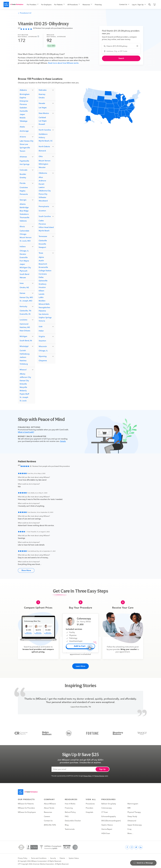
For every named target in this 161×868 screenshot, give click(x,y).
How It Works (70, 803)
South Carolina (45, 217)
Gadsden (23, 108)
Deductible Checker (73, 820)
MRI (129, 807)
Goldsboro (43, 134)
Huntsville (24, 111)
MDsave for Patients (26, 803)
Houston (42, 288)
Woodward (43, 201)
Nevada (42, 104)
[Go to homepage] (28, 791)
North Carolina (45, 130)
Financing (98, 5)
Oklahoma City (45, 191)
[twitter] (136, 847)
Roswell (42, 124)
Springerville (25, 148)
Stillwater (42, 198)
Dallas (41, 278)
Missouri (23, 370)
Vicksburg (24, 364)
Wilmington (43, 164)
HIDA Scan (106, 833)
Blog (67, 824)
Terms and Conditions (39, 858)
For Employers (46, 5)
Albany (22, 374)
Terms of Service (99, 775)
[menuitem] (33, 5)
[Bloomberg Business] (118, 733)
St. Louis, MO (25, 241)
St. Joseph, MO (26, 301)
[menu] (69, 4)
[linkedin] (141, 847)
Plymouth (24, 271)
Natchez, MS (25, 328)
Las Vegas (43, 108)
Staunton (42, 341)
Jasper (22, 115)
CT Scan (105, 812)
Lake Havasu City (26, 141)
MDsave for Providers (26, 807)
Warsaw (23, 278)
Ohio (41, 157)
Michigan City (25, 268)
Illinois (22, 227)
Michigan (23, 337)
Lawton (42, 188)
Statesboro (24, 214)
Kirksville (23, 384)
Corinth (23, 351)
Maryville (23, 388)
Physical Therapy (134, 812)
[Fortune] (92, 733)
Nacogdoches (44, 308)
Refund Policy (70, 812)
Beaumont (43, 264)
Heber (41, 331)
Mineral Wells (44, 304)
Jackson (23, 357)
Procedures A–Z (25, 13)
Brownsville (43, 268)
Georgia (23, 200)
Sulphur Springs (45, 318)
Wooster (42, 168)
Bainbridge (24, 208)
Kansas (22, 293)
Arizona (23, 137)
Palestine (42, 311)
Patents (62, 858)
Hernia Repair (107, 829)
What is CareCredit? (26, 432)
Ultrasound (132, 820)
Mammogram (133, 803)
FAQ (67, 816)
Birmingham (25, 95)
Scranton (42, 211)
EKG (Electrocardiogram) (111, 820)
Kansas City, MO (26, 298)
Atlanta (23, 204)
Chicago (23, 234)
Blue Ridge (24, 211)
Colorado (24, 170)
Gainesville (43, 281)
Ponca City (43, 194)
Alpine (41, 257)
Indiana (23, 247)
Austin (41, 261)
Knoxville (42, 244)
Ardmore (42, 181)
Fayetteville (24, 161)
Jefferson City (25, 377)
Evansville (24, 258)
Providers (89, 807)
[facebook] (127, 847)
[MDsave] (13, 4)
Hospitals (89, 812)
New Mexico (44, 114)
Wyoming (43, 357)
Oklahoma (43, 173)
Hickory (42, 138)
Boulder (23, 174)
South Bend (24, 274)
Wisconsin (43, 347)
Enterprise (24, 101)
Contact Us (48, 820)
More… (130, 833)
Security (53, 858)
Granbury (42, 284)
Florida (23, 183)
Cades (41, 221)
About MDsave (50, 803)
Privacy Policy (87, 775)
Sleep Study (132, 816)
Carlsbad (42, 118)
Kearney (42, 95)
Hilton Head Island (46, 228)
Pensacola (24, 194)
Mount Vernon (26, 238)
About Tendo (49, 807)
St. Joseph (24, 398)
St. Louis (23, 401)
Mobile (23, 118)
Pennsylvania (44, 207)
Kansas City (24, 381)
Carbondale (24, 231)
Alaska (22, 127)
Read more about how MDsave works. (63, 63)
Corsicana (43, 274)
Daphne (23, 98)
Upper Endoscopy (135, 824)
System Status (74, 858)
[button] (137, 46)
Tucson (22, 151)
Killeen (41, 291)
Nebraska (43, 90)
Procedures (90, 803)
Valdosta (23, 221)
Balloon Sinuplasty (109, 803)
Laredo (42, 294)
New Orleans (25, 331)
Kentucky (23, 307)
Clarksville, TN (25, 311)
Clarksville (43, 241)
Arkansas (23, 157)
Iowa (22, 283)
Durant (41, 184)
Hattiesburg (25, 354)
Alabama (23, 90)
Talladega (23, 121)
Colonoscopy (107, 807)
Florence (23, 105)
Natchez (23, 361)
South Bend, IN (26, 341)
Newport (42, 248)
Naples (23, 191)
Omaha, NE (24, 288)
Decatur (23, 254)
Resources (48, 812)
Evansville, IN (25, 314)
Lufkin (41, 298)
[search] (150, 5)
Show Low (24, 145)
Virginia (42, 337)
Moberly (23, 391)
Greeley (23, 178)
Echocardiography (109, 816)
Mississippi (24, 347)
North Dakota (44, 147)
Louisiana (23, 320)
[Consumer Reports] (21, 733)
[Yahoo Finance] (142, 733)
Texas (41, 253)
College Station (45, 271)
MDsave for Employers (27, 812)
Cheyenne (43, 361)
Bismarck (42, 151)
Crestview (24, 188)
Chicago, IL (24, 251)
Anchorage (24, 131)
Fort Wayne (24, 261)
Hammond (24, 324)
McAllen (42, 301)
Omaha (42, 98)
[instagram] (132, 847)
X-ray (129, 829)
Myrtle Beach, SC (46, 141)
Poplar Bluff (24, 394)
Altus (41, 178)
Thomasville (24, 218)
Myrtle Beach (44, 231)
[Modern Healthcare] (47, 733)
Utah (41, 327)
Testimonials (70, 829)
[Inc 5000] (69, 733)
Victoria (42, 321)
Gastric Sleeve (107, 824)
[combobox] (122, 46)
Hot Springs (25, 165)
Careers (47, 816)
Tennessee (43, 237)
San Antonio (44, 314)
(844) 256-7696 (50, 824)
